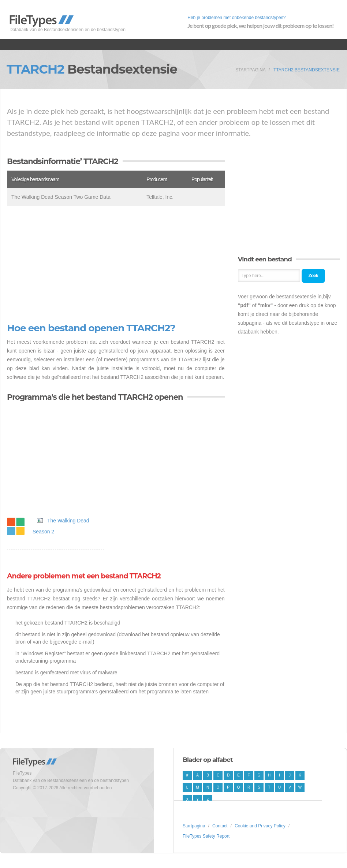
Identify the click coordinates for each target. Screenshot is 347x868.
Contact (220, 826)
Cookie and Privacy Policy (260, 826)
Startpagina (251, 70)
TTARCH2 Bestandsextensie (307, 70)
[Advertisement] (116, 264)
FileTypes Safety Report (206, 836)
